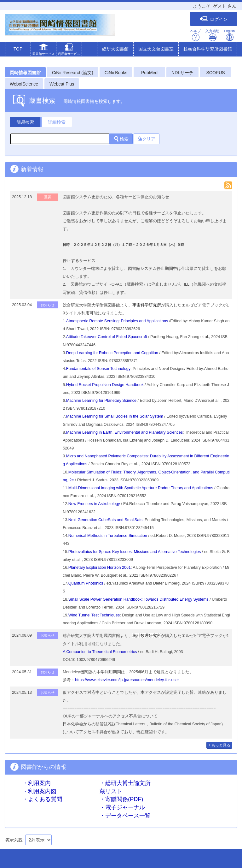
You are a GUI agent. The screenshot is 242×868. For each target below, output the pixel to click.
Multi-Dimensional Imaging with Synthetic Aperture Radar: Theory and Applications (141, 488)
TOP (18, 49)
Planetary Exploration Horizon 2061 (100, 568)
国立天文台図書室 (156, 49)
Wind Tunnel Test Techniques (94, 615)
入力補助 (212, 35)
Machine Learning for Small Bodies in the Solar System (115, 416)
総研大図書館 (115, 49)
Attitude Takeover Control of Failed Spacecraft (107, 337)
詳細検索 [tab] (57, 122)
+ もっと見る (219, 745)
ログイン (214, 19)
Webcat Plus (62, 84)
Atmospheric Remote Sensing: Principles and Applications (117, 321)
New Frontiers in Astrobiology (94, 504)
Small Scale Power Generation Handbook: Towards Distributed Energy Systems (139, 599)
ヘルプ (196, 35)
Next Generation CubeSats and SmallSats (105, 520)
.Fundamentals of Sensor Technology (98, 369)
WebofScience (24, 84)
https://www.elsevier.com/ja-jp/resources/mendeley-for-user (127, 680)
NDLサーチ (182, 73)
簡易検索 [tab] (25, 122)
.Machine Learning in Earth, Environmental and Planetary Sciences (124, 432)
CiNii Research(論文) (73, 73)
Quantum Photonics (86, 583)
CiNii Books (116, 73)
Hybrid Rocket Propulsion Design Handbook (105, 385)
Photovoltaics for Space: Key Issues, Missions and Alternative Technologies (135, 552)
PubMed (149, 73)
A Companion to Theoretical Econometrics (100, 652)
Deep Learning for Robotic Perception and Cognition (112, 353)
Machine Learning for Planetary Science (101, 401)
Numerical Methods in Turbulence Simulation (108, 536)
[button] (43, 50)
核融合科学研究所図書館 (208, 49)
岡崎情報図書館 (25, 73)
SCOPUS (216, 73)
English (229, 35)
